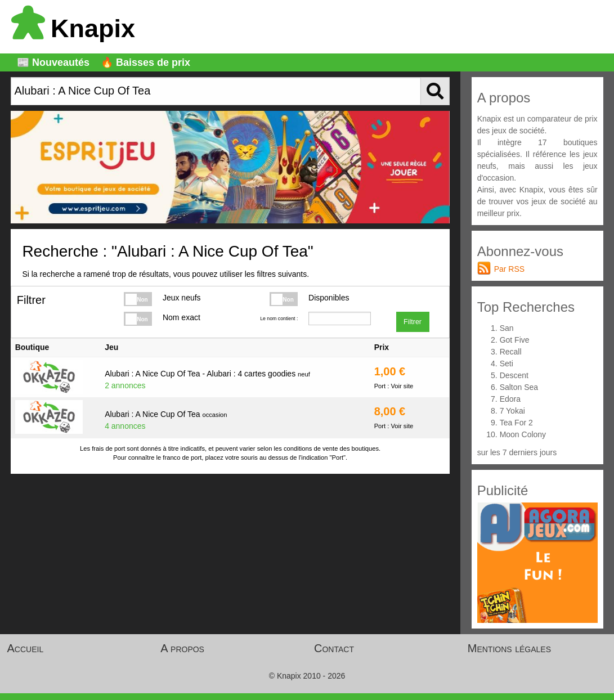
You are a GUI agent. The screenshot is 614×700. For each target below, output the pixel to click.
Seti (507, 364)
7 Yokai (512, 411)
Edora (510, 399)
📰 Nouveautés (53, 62)
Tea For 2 (516, 423)
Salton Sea (519, 387)
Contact (334, 648)
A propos (182, 648)
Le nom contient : (279, 318)
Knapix (73, 28)
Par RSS (509, 269)
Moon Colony (523, 434)
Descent (514, 375)
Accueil (26, 648)
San (507, 328)
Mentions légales (509, 648)
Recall (511, 352)
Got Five (515, 340)
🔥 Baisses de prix (145, 62)
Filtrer (413, 322)
